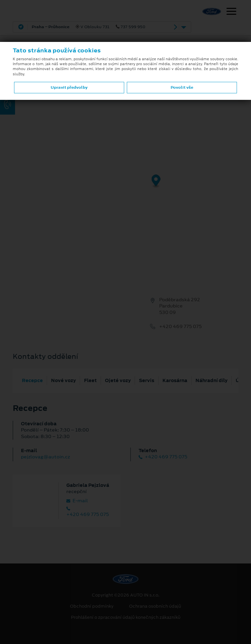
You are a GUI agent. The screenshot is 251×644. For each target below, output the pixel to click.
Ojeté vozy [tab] (118, 380)
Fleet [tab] (90, 380)
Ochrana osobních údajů (155, 606)
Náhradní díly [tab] (211, 380)
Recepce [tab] (32, 380)
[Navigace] (231, 12)
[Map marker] (156, 182)
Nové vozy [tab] (63, 380)
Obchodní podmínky (92, 606)
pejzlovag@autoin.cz (45, 457)
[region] (125, 186)
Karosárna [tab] (175, 380)
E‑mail (77, 501)
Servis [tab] (147, 380)
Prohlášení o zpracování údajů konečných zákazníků (126, 617)
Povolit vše (182, 87)
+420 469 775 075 (180, 327)
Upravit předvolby (69, 87)
